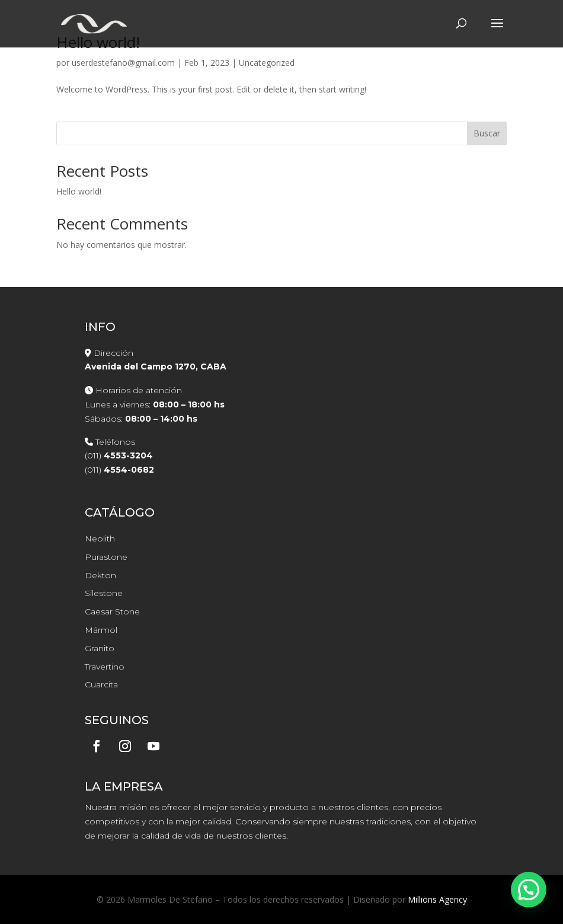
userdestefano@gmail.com (123, 63)
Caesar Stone (112, 611)
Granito (100, 648)
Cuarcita (101, 684)
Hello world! (79, 191)
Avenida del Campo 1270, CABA (156, 367)
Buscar (487, 133)
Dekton (100, 575)
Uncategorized (267, 63)
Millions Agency (437, 899)
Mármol (101, 630)
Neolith (100, 539)
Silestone (104, 593)
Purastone (106, 557)
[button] (529, 890)
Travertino (105, 667)
